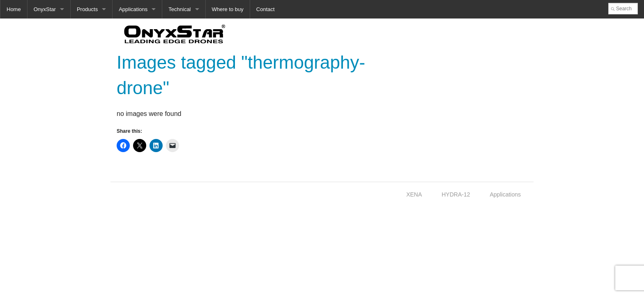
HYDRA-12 (456, 194)
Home (14, 9)
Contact (266, 9)
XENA (414, 194)
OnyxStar (45, 9)
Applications (133, 9)
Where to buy (228, 9)
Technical (179, 9)
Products (87, 9)
